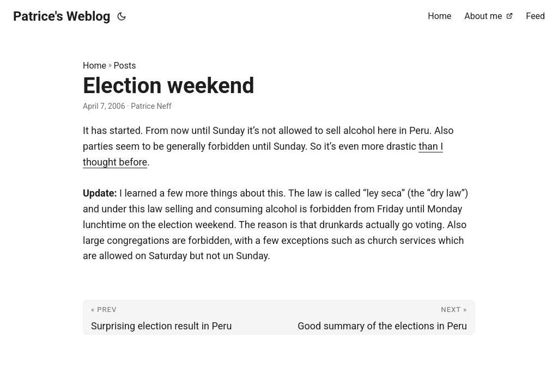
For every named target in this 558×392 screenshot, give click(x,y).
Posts (125, 66)
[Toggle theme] (122, 16)
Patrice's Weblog (62, 16)
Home (95, 66)
